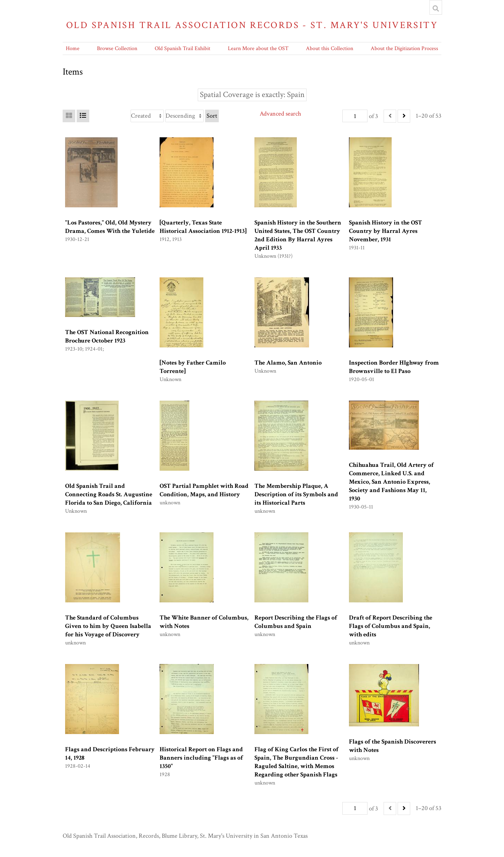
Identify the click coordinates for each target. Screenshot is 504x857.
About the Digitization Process (404, 49)
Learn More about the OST (258, 49)
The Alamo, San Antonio (288, 363)
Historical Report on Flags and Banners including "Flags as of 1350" (201, 758)
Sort (212, 116)
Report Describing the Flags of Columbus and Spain (296, 622)
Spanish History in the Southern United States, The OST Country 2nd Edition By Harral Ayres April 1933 (298, 235)
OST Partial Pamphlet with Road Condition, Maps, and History (204, 490)
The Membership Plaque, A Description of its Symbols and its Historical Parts (296, 494)
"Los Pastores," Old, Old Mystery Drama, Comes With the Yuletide (110, 227)
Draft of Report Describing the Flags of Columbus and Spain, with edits (391, 626)
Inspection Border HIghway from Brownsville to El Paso (394, 367)
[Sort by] (147, 116)
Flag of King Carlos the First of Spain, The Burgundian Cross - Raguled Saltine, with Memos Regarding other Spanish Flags (296, 762)
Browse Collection (117, 49)
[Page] (355, 116)
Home (73, 49)
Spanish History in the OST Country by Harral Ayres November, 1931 (386, 231)
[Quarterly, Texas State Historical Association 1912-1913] (203, 227)
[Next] (404, 116)
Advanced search (280, 114)
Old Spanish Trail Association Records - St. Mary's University (252, 25)
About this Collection (330, 49)
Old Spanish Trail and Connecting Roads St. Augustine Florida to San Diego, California (109, 494)
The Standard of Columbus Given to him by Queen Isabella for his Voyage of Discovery (108, 626)
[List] (83, 116)
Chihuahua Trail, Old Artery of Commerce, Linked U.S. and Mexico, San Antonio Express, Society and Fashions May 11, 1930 (391, 482)
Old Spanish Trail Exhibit (183, 49)
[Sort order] (184, 116)
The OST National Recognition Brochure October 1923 (107, 336)
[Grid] (69, 116)
